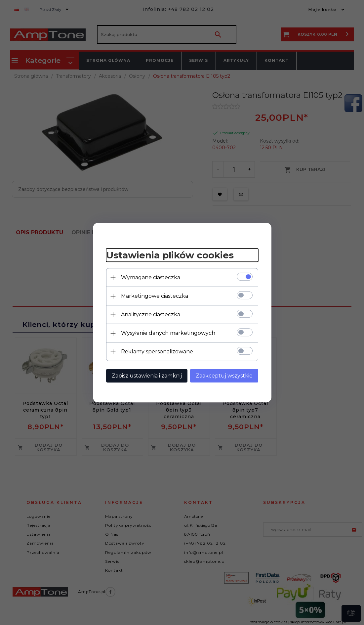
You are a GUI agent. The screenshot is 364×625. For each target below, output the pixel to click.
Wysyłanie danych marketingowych (168, 333)
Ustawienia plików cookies (170, 255)
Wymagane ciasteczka (151, 277)
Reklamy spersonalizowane (157, 352)
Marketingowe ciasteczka (155, 296)
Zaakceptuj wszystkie (224, 376)
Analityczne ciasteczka (151, 314)
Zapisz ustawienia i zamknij (147, 376)
